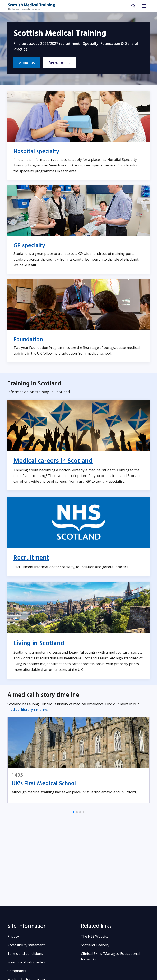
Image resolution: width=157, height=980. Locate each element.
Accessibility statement (26, 945)
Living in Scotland (39, 643)
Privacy (13, 936)
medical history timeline (27, 710)
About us (27, 63)
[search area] (133, 6)
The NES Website (95, 936)
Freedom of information (27, 962)
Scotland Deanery (95, 945)
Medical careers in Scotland (53, 461)
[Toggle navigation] (144, 6)
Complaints (17, 971)
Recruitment (59, 63)
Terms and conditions (25, 954)
